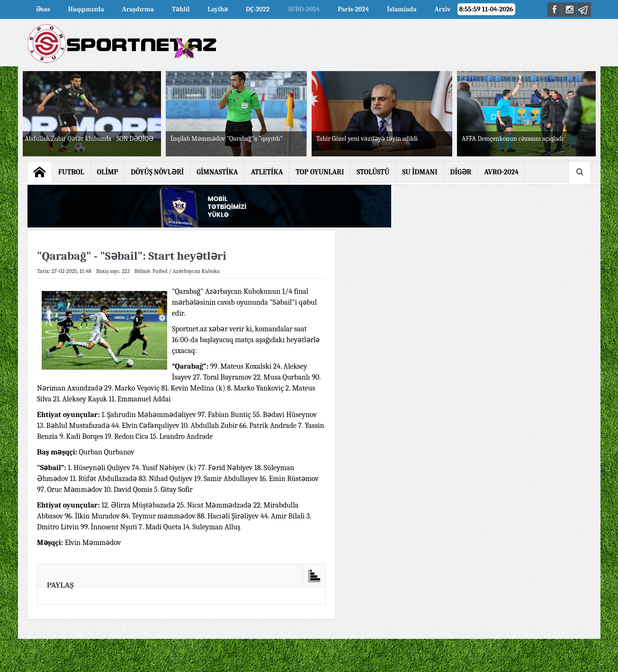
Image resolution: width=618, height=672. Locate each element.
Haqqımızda (86, 9)
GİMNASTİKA (217, 172)
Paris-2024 (353, 9)
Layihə (218, 9)
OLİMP (108, 172)
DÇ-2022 (258, 9)
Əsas (43, 9)
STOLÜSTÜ (373, 172)
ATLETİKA (267, 172)
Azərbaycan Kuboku (196, 271)
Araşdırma (138, 9)
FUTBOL (71, 172)
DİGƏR (461, 172)
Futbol (160, 271)
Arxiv (443, 9)
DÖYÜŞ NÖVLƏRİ (157, 172)
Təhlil (181, 9)
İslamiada (402, 9)
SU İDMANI (420, 172)
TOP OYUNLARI (320, 172)
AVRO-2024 (304, 9)
